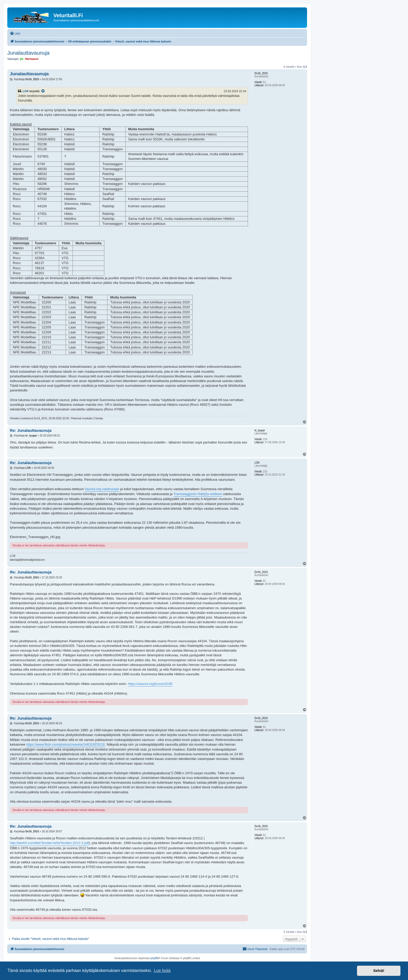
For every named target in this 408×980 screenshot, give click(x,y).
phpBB (155, 958)
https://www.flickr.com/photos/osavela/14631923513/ (66, 744)
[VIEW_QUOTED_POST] (43, 91)
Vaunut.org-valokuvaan (102, 489)
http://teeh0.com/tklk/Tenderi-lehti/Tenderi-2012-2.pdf (49, 843)
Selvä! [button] (379, 971)
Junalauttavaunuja (28, 53)
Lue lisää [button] (162, 970)
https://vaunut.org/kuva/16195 (150, 684)
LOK (26, 91)
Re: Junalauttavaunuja (31, 430)
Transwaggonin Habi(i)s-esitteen (198, 494)
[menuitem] (15, 34)
